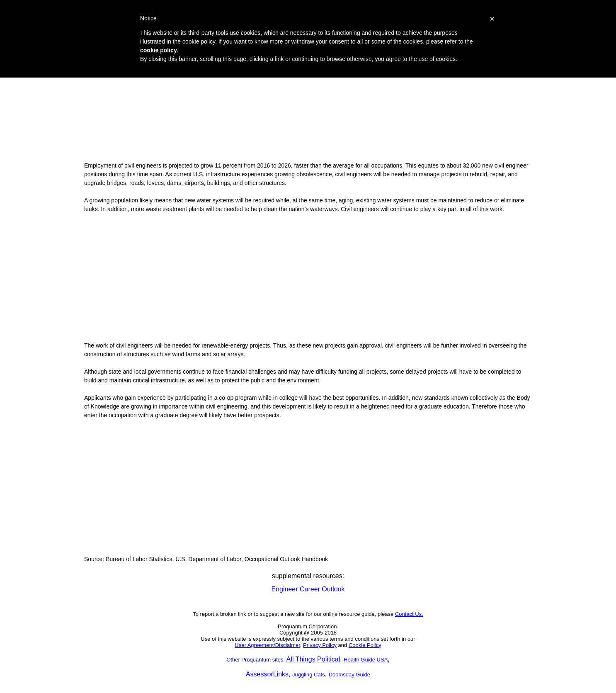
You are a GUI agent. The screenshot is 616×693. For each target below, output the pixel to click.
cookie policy (159, 50)
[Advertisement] (308, 97)
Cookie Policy (365, 645)
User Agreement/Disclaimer (267, 645)
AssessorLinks (267, 674)
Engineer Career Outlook (308, 589)
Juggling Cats (309, 675)
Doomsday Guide (349, 675)
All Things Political (313, 659)
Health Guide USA (366, 660)
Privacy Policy (320, 645)
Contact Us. (409, 614)
